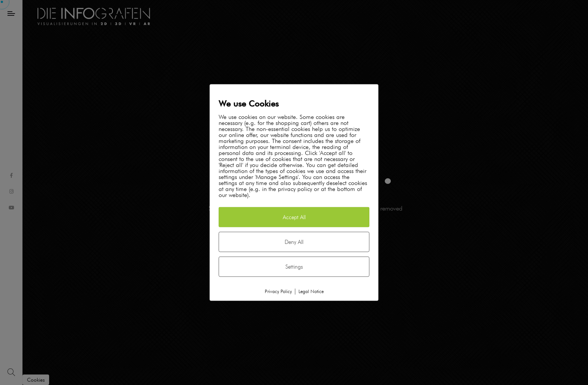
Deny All (294, 242)
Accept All (294, 217)
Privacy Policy (278, 291)
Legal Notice (311, 291)
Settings (294, 266)
